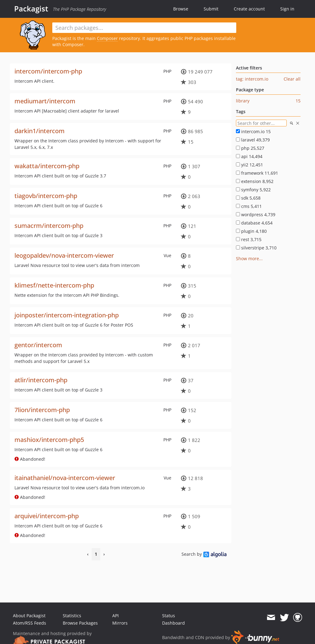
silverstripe (256, 248)
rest (249, 239)
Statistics (72, 616)
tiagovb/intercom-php (46, 196)
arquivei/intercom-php (47, 516)
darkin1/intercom (40, 131)
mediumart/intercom (45, 101)
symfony (253, 190)
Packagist (31, 9)
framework (257, 173)
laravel (253, 140)
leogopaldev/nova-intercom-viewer (64, 255)
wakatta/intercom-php (47, 166)
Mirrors (120, 623)
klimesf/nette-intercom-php (54, 285)
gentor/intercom (38, 345)
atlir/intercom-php (41, 380)
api (249, 156)
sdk (248, 198)
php (250, 148)
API (116, 616)
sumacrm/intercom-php (49, 226)
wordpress (256, 215)
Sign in (287, 9)
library (243, 101)
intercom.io (253, 131)
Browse (181, 9)
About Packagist (29, 616)
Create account (249, 9)
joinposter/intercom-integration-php (67, 315)
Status (169, 616)
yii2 (249, 165)
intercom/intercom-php (48, 71)
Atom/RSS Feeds (30, 623)
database (254, 223)
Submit (211, 9)
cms (249, 206)
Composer (107, 38)
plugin (251, 231)
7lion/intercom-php (42, 410)
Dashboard (173, 623)
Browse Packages (80, 623)
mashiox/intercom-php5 (49, 440)
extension (255, 181)
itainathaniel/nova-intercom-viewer (65, 478)
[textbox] (144, 28)
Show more (247, 258)
